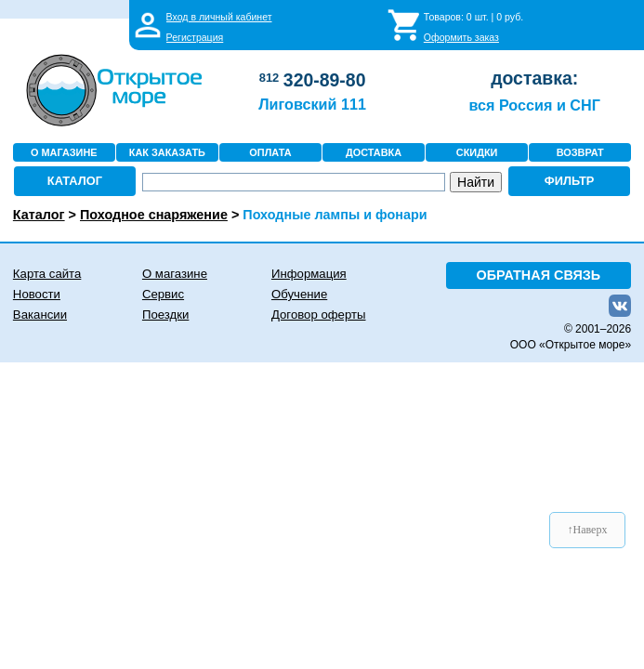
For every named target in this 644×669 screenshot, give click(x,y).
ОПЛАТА (270, 152)
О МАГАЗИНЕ (64, 152)
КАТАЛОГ (75, 181)
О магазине (175, 274)
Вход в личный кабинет (219, 17)
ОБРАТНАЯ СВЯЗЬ (539, 275)
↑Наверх (588, 530)
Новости (37, 294)
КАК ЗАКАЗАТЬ (167, 152)
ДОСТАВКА (374, 152)
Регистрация (195, 37)
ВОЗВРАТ (580, 152)
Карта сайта (47, 274)
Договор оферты (319, 315)
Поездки (165, 315)
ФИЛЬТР (570, 181)
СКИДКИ (477, 152)
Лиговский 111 (312, 104)
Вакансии (40, 315)
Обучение (299, 294)
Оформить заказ (461, 37)
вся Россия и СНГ (534, 105)
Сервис (163, 294)
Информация (309, 274)
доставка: (534, 78)
